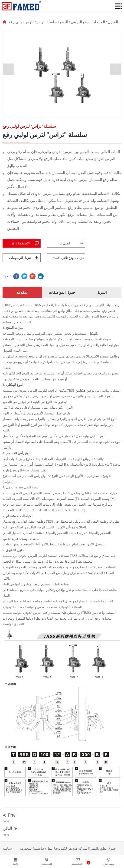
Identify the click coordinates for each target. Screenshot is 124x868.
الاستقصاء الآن (25, 244)
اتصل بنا (72, 244)
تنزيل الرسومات (25, 259)
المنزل (113, 22)
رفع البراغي (80, 22)
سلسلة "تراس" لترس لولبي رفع (33, 22)
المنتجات (98, 22)
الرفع (64, 22)
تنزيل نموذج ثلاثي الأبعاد (69, 259)
